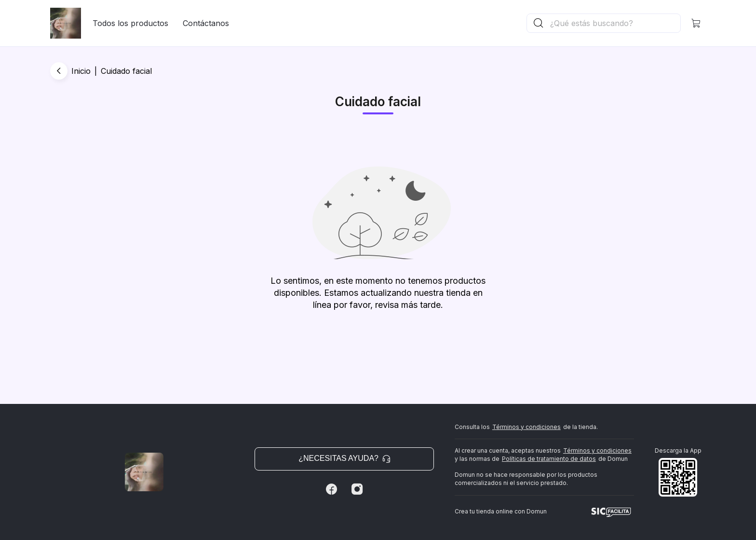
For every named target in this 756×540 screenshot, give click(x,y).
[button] (696, 23)
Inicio (81, 71)
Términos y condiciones (526, 427)
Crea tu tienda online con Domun (501, 511)
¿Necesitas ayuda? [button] (344, 458)
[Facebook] (331, 489)
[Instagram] (357, 489)
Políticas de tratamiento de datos (549, 459)
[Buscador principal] (615, 23)
